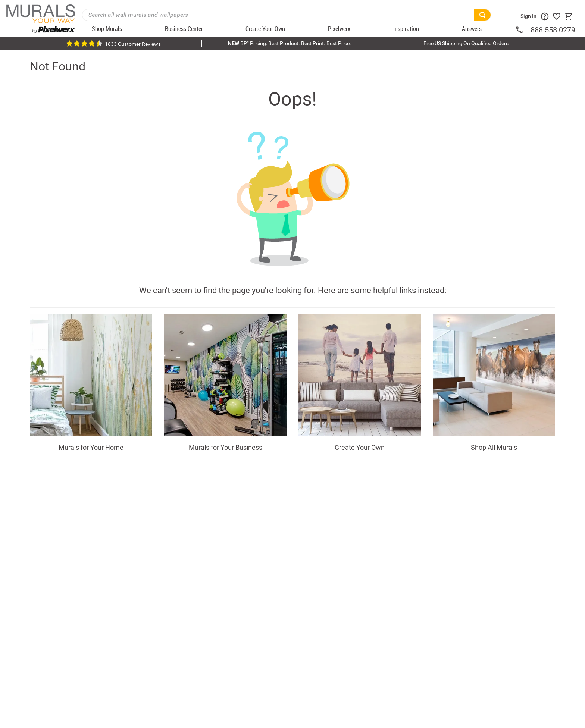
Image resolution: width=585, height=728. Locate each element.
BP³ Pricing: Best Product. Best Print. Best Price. (290, 43)
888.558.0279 (553, 30)
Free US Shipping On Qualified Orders (466, 43)
